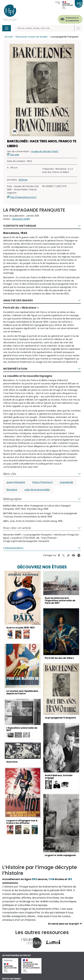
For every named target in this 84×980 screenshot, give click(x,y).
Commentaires (13, 548)
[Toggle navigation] (7, 28)
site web (15, 155)
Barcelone (12, 490)
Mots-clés (10, 474)
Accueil (9, 37)
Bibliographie (12, 499)
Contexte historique (20, 226)
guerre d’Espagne (16, 482)
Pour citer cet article (17, 528)
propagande (66, 482)
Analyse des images (18, 300)
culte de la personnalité (37, 490)
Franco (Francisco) (42, 482)
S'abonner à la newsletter (72, 19)
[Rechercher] (45, 28)
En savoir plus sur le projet (64, 924)
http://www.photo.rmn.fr (23, 197)
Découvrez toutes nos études (32, 37)
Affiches (23, 180)
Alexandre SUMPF (21, 219)
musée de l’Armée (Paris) (45, 151)
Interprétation (15, 369)
